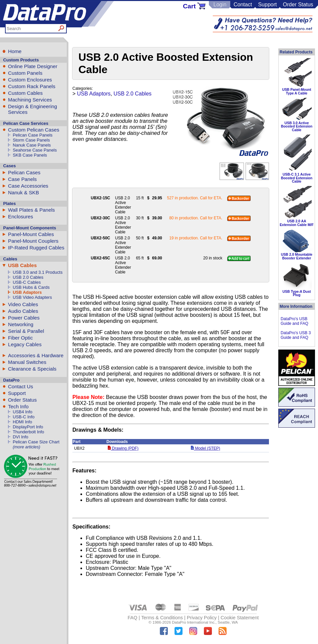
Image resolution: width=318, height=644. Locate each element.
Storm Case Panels (31, 140)
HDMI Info (22, 422)
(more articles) (26, 447)
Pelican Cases (24, 172)
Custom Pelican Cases (34, 130)
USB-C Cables (27, 282)
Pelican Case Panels (33, 135)
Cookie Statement (240, 618)
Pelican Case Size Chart (36, 442)
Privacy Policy (202, 618)
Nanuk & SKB (24, 192)
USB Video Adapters (32, 297)
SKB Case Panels (30, 155)
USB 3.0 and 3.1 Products (38, 272)
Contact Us (21, 386)
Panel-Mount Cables (31, 234)
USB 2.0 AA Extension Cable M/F (297, 223)
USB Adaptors (27, 292)
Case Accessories (28, 186)
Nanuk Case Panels (32, 145)
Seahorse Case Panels (35, 150)
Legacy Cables (25, 344)
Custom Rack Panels (32, 86)
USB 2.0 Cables (28, 277)
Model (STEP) (206, 448)
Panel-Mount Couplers (33, 241)
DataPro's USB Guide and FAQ (294, 321)
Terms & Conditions (162, 618)
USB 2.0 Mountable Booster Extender (297, 256)
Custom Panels (25, 73)
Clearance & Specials (32, 369)
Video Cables (23, 304)
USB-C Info (24, 417)
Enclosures (21, 217)
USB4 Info (23, 412)
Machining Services (30, 100)
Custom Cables (25, 93)
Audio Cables (23, 311)
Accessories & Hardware (36, 355)
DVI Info (21, 437)
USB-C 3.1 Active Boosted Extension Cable (297, 178)
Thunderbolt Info (28, 432)
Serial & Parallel (26, 331)
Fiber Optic (20, 338)
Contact (243, 5)
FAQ (133, 618)
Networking (21, 324)
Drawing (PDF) (123, 448)
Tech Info (18, 406)
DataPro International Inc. (194, 622)
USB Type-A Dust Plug (297, 293)
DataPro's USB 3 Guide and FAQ (296, 335)
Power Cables (24, 318)
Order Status (298, 5)
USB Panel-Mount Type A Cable (296, 91)
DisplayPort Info (28, 427)
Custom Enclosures (30, 80)
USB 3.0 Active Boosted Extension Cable (297, 127)
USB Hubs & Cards (31, 287)
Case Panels (22, 179)
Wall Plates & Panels (31, 210)
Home (15, 51)
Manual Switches (27, 362)
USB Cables (22, 265)
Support (267, 5)
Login (220, 5)
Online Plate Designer (33, 66)
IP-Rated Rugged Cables (36, 248)
